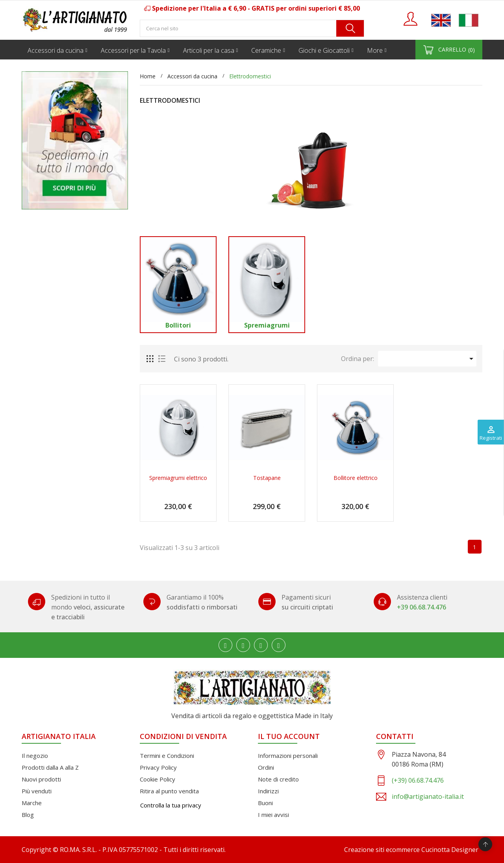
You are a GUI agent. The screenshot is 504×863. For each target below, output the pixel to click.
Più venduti (37, 791)
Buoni (265, 803)
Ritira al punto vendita (169, 791)
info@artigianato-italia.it (428, 796)
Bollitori (178, 325)
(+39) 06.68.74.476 (418, 780)
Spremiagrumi (267, 325)
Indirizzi (268, 791)
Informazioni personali (288, 756)
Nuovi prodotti (41, 779)
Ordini (266, 767)
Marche (32, 803)
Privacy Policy (158, 767)
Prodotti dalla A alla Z (50, 767)
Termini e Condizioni (167, 756)
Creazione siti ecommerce (382, 850)
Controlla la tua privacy (171, 805)
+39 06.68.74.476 (422, 607)
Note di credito (278, 779)
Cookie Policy (157, 779)
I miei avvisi (273, 815)
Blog (28, 815)
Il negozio (35, 756)
